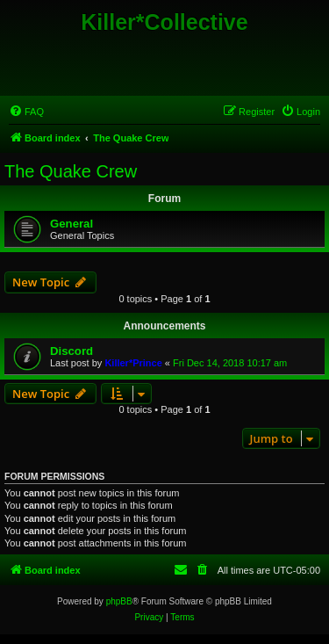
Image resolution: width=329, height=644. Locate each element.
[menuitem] (26, 112)
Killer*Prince (133, 363)
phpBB (119, 601)
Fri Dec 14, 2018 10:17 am (230, 363)
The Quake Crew (71, 171)
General (72, 224)
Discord (72, 351)
